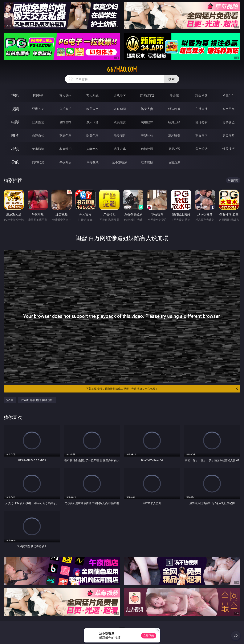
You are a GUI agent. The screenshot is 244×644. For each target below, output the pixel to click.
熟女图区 (201, 135)
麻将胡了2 (147, 95)
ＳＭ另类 (229, 109)
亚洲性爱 (38, 122)
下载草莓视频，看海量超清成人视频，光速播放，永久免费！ (162, 389)
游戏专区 (120, 95)
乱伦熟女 (201, 122)
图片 (15, 135)
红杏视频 (147, 162)
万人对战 (92, 95)
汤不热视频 (120, 162)
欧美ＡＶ (92, 109)
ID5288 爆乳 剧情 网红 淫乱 (37, 400)
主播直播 (201, 109)
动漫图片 (120, 135)
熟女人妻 (147, 109)
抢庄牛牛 (229, 95)
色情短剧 (174, 162)
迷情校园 (147, 149)
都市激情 (38, 149)
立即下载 (149, 636)
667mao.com (122, 69)
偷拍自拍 (65, 122)
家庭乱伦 (65, 149)
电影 (15, 122)
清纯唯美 (174, 135)
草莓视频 (92, 162)
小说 (15, 149)
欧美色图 (92, 135)
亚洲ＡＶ (38, 109)
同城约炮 (38, 162)
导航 (15, 162)
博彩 (15, 95)
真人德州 (65, 95)
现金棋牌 (201, 95)
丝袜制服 (174, 109)
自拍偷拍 (65, 109)
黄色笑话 (201, 149)
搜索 (172, 79)
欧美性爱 (120, 122)
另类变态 (229, 122)
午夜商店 (65, 162)
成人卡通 (92, 122)
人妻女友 (92, 149)
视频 (15, 109)
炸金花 (174, 95)
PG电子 (38, 95)
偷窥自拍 (38, 135)
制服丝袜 (147, 122)
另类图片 (229, 135)
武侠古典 (120, 149)
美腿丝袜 (147, 135)
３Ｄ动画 (120, 109)
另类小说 (174, 149)
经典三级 (174, 122)
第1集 (10, 400)
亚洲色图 (65, 135)
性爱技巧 (229, 149)
